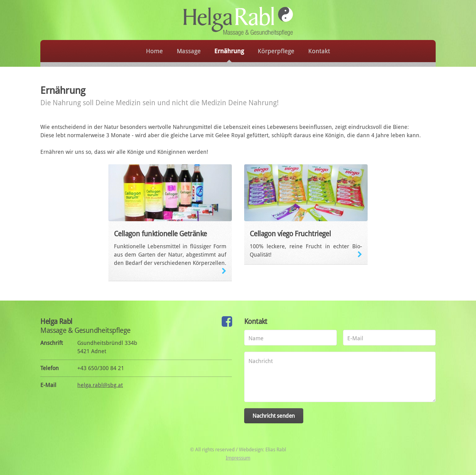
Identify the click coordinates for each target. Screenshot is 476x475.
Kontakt (319, 51)
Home (154, 51)
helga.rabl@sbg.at (100, 385)
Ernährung (229, 51)
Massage (189, 51)
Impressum (238, 458)
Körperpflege (276, 51)
